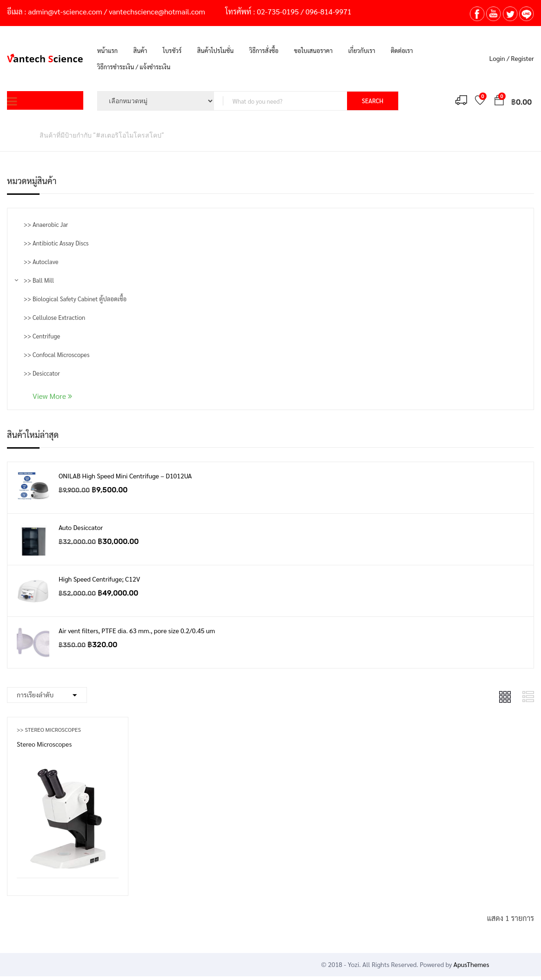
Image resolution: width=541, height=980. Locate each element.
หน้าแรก (107, 50)
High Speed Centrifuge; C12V (99, 579)
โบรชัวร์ (172, 50)
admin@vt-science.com (65, 11)
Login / (499, 58)
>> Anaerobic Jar (46, 224)
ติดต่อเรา (402, 50)
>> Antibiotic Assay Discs (56, 243)
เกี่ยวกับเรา (361, 50)
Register (522, 58)
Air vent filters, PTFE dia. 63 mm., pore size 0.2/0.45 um (137, 630)
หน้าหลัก (19, 135)
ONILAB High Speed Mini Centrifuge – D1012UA (125, 476)
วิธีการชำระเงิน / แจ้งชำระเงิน (134, 67)
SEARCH (373, 101)
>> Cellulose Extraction (54, 317)
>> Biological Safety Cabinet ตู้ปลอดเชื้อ (75, 299)
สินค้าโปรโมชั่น (216, 50)
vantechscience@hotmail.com (157, 11)
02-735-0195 (278, 11)
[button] (499, 102)
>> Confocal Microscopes (57, 354)
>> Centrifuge (42, 336)
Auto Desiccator (81, 527)
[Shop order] (47, 695)
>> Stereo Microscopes (49, 729)
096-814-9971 (329, 11)
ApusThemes (471, 964)
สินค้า (140, 50)
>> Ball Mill (39, 280)
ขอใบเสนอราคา (313, 50)
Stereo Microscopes (44, 744)
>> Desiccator (42, 373)
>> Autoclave (41, 262)
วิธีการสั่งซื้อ (264, 50)
